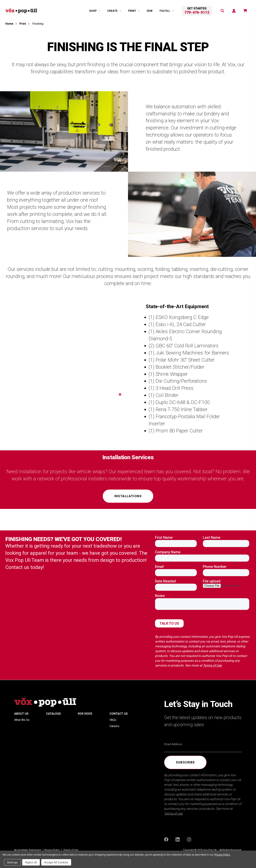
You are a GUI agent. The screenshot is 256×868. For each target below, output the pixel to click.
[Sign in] (234, 11)
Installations (128, 496)
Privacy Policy (222, 855)
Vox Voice (85, 714)
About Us (21, 714)
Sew (150, 11)
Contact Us (119, 714)
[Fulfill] (167, 11)
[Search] (222, 11)
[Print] (134, 11)
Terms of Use (212, 665)
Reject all (31, 862)
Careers (114, 726)
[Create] (114, 11)
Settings (12, 862)
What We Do (22, 720)
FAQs (113, 720)
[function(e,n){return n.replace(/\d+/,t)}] (245, 11)
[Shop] (95, 11)
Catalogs (53, 714)
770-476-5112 (197, 12)
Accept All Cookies (56, 862)
